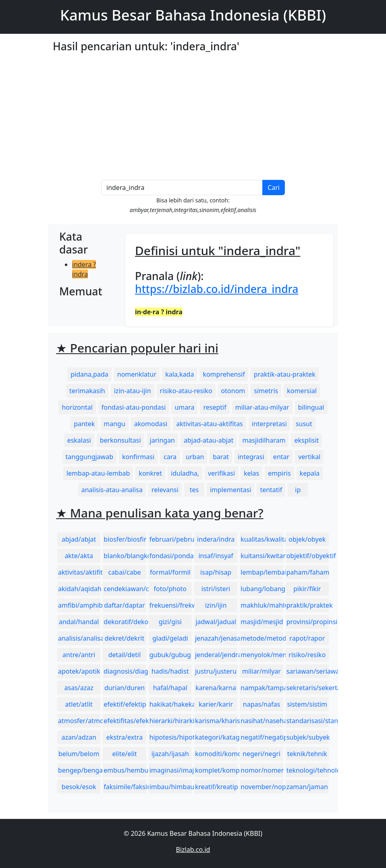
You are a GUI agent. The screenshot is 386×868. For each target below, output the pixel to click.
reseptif (215, 407)
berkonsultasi (120, 440)
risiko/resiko (307, 655)
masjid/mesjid (262, 622)
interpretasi (269, 424)
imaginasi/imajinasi (171, 770)
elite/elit (124, 754)
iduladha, (185, 473)
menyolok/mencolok (262, 655)
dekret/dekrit (125, 638)
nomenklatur (137, 374)
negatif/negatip (262, 737)
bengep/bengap (79, 770)
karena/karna (216, 688)
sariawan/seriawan (308, 671)
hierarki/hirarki (171, 721)
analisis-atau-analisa (112, 490)
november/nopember (262, 787)
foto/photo (170, 589)
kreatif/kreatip (216, 787)
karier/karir (216, 704)
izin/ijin (216, 605)
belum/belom (79, 754)
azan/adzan (79, 737)
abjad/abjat (79, 539)
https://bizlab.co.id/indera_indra (217, 289)
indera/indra (216, 539)
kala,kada (180, 374)
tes (194, 490)
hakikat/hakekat (171, 704)
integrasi (251, 457)
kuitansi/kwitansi (262, 556)
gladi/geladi (170, 638)
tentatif (271, 490)
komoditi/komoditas (216, 754)
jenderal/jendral (216, 655)
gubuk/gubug (170, 655)
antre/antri (79, 655)
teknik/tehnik (307, 754)
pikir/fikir (307, 589)
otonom (233, 391)
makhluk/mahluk (262, 605)
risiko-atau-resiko (186, 391)
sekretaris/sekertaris (308, 688)
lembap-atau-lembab (98, 473)
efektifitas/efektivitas (125, 721)
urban (195, 457)
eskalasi (79, 440)
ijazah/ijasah (170, 754)
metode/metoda (262, 638)
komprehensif (224, 374)
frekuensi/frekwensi (171, 605)
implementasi (231, 490)
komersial (302, 391)
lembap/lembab (262, 572)
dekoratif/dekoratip (125, 622)
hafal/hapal (170, 688)
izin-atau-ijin (133, 391)
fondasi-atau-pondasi (134, 407)
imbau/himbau (171, 787)
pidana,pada (89, 374)
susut (304, 424)
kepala (310, 473)
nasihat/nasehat (262, 721)
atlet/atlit (79, 704)
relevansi (165, 490)
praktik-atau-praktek (285, 374)
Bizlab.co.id (193, 849)
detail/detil (125, 655)
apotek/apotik (79, 671)
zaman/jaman (307, 787)
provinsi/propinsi (308, 622)
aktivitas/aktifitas (79, 572)
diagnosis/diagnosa (125, 671)
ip (298, 490)
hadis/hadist (170, 671)
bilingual (311, 407)
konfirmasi (138, 457)
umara (184, 407)
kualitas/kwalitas (262, 539)
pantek (84, 424)
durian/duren (125, 688)
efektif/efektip (125, 704)
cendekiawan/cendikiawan (125, 589)
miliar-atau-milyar (262, 407)
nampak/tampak (262, 688)
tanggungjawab (89, 457)
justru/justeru (216, 671)
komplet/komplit (216, 770)
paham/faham (308, 572)
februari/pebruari (171, 539)
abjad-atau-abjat (209, 440)
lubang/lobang (262, 589)
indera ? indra (84, 269)
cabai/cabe (124, 572)
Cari (274, 188)
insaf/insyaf (216, 556)
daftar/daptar (125, 605)
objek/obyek (307, 539)
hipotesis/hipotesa (171, 737)
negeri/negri (261, 754)
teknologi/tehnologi (308, 770)
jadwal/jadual (216, 622)
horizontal (77, 407)
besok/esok (79, 787)
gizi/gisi (170, 622)
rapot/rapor (307, 638)
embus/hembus (125, 770)
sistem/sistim (307, 704)
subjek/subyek (308, 737)
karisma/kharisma (216, 721)
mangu (114, 424)
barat (221, 457)
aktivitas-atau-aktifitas (210, 424)
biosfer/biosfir (125, 539)
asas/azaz (79, 688)
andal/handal (79, 622)
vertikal (309, 457)
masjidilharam (264, 440)
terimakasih (87, 391)
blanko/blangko (125, 556)
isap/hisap (216, 572)
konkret (150, 473)
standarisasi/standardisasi (308, 721)
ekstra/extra (125, 737)
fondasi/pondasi (171, 556)
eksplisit (306, 440)
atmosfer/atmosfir (79, 721)
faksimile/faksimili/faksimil (125, 787)
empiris (279, 473)
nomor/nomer (262, 770)
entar (281, 457)
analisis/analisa (79, 638)
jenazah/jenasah (216, 638)
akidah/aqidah (79, 589)
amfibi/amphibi (79, 605)
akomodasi (151, 424)
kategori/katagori (216, 737)
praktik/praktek (308, 605)
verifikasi (221, 473)
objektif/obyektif (308, 556)
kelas (251, 473)
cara (170, 457)
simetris (266, 391)
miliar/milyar (261, 671)
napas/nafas (261, 704)
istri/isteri (216, 589)
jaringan (162, 440)
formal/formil (170, 572)
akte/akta (79, 556)
